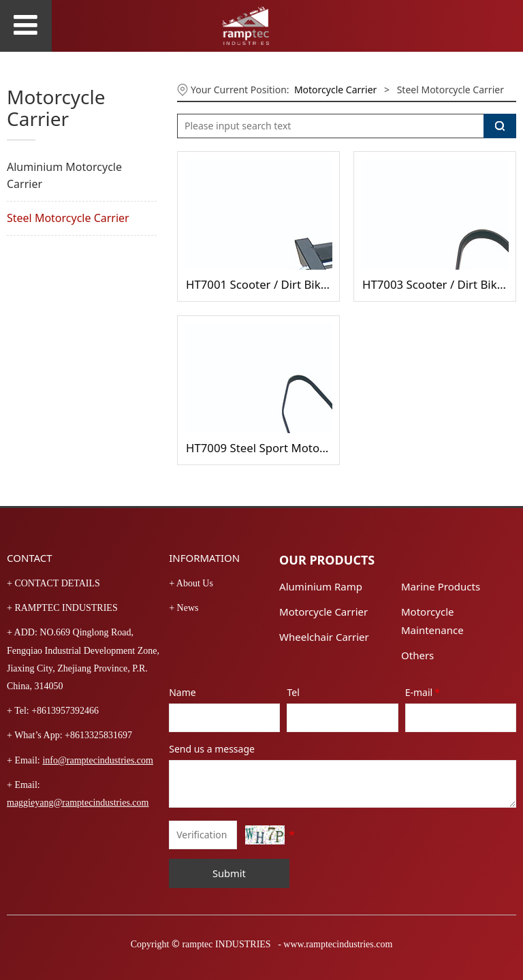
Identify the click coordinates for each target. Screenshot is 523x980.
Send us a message (212, 749)
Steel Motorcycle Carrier (68, 218)
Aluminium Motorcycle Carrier (64, 175)
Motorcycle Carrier (335, 90)
